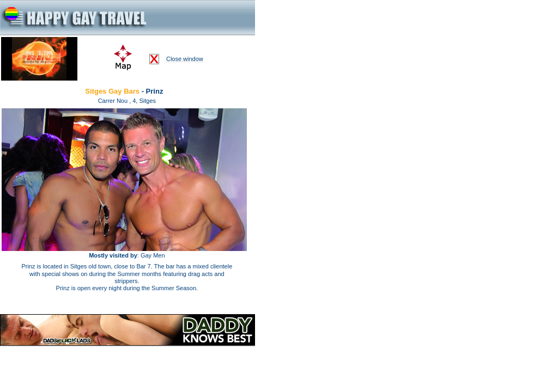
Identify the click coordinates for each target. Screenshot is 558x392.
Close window (185, 59)
